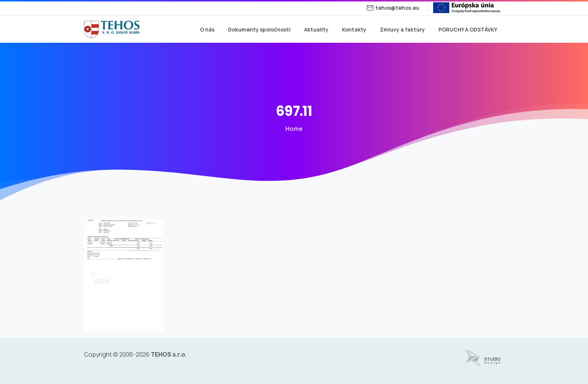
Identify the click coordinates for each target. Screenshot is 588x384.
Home (290, 129)
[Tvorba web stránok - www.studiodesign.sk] (483, 358)
